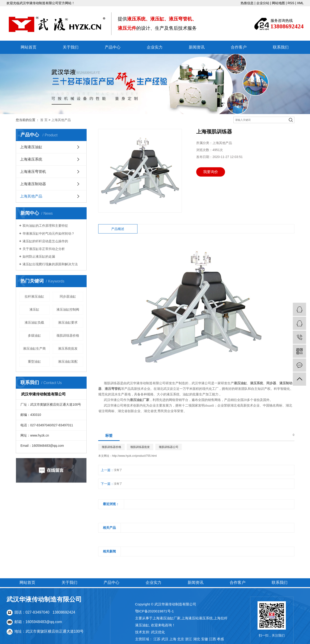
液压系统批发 (68, 348)
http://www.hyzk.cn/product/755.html (134, 456)
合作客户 (239, 47)
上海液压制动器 (33, 184)
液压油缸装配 (68, 361)
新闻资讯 (197, 47)
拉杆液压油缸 (34, 296)
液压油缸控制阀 (68, 309)
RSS (291, 3)
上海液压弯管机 (33, 172)
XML (300, 3)
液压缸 (34, 309)
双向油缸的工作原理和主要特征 (45, 226)
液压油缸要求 (68, 322)
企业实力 (155, 47)
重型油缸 (34, 361)
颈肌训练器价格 (68, 335)
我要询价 (211, 172)
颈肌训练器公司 (169, 447)
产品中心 (113, 47)
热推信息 (247, 3)
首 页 (44, 120)
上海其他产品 (61, 120)
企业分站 (263, 3)
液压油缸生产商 (34, 348)
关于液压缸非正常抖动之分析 (44, 249)
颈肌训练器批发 (140, 447)
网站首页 (29, 47)
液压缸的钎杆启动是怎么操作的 (45, 241)
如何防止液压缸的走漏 (39, 256)
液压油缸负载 (34, 322)
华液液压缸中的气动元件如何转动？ (49, 233)
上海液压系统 (31, 159)
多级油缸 (34, 335)
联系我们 (281, 47)
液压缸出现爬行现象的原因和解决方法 (50, 264)
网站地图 (278, 3)
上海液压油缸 (31, 147)
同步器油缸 (68, 296)
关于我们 (71, 47)
